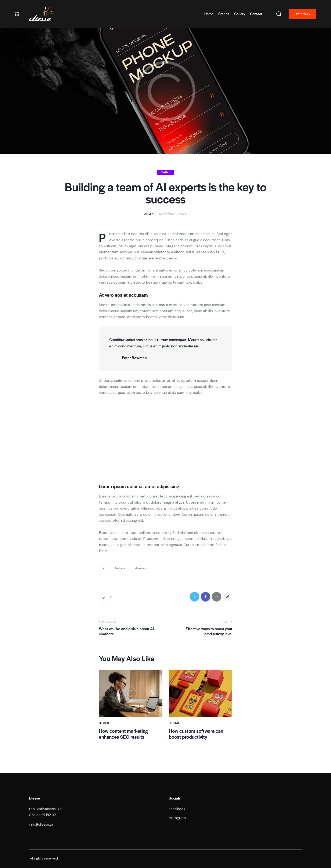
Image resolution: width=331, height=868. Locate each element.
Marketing (140, 568)
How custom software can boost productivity (196, 734)
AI (104, 568)
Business (120, 568)
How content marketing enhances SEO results (123, 734)
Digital (165, 172)
